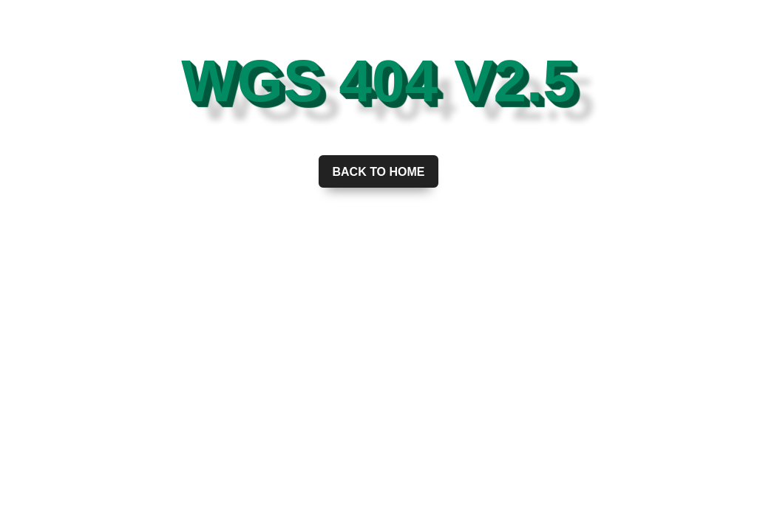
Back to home (378, 172)
